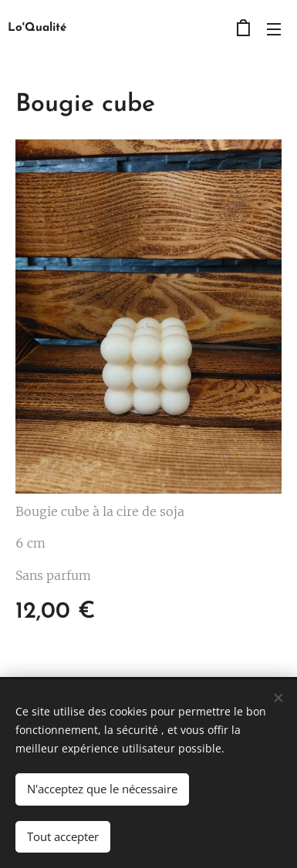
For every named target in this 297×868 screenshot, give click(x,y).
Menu (274, 29)
